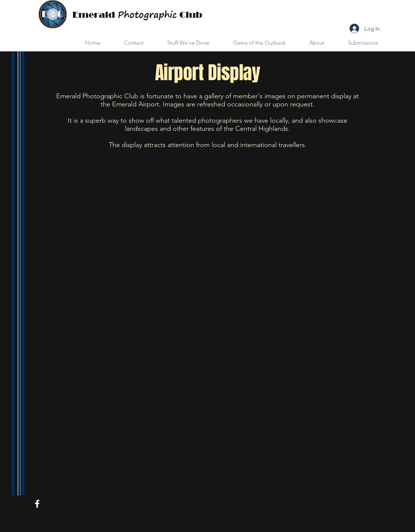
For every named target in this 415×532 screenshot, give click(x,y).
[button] (182, 43)
